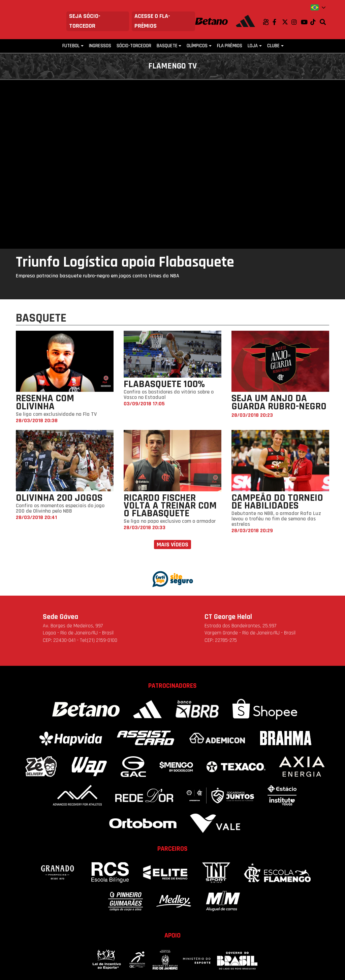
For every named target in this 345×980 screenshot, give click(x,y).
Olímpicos (197, 46)
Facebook (277, 22)
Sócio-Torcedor (134, 46)
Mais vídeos (172, 545)
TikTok (315, 22)
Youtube (306, 22)
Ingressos (100, 46)
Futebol (71, 46)
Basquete (167, 46)
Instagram (296, 22)
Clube (273, 46)
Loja (253, 46)
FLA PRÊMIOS (230, 46)
